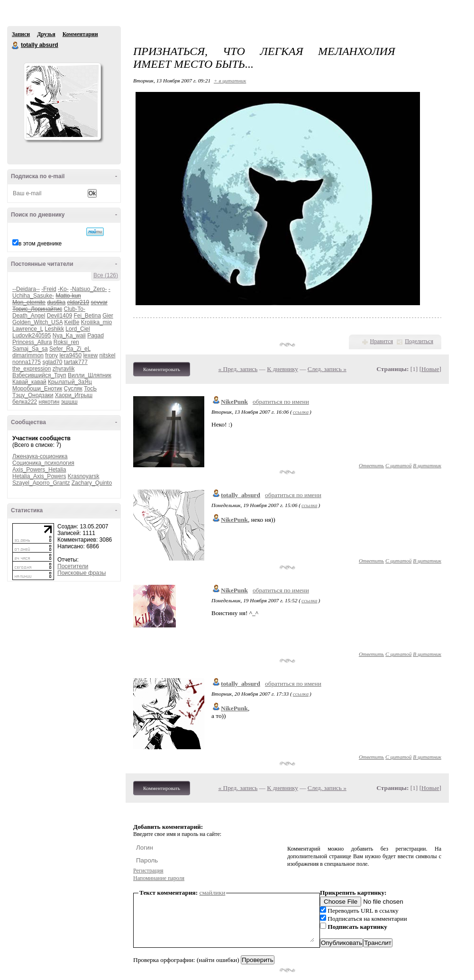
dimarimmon (28, 355)
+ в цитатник (230, 81)
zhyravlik (64, 369)
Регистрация (148, 871)
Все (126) (106, 275)
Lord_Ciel (77, 329)
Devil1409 (59, 316)
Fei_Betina (87, 316)
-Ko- (63, 289)
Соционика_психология (43, 463)
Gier (108, 316)
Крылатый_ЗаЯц (70, 382)
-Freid (49, 289)
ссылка (301, 412)
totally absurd (16, 45)
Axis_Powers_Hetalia (39, 470)
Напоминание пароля (159, 878)
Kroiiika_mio (96, 322)
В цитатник (427, 465)
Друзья (46, 34)
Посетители (73, 566)
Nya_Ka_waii (69, 336)
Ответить (371, 465)
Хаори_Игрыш (74, 395)
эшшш (69, 402)
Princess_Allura (32, 342)
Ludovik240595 (32, 336)
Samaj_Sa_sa (30, 349)
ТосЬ (90, 389)
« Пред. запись (238, 369)
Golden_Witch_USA (37, 322)
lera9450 (70, 355)
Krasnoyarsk (84, 476)
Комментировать (162, 369)
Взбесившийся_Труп (39, 375)
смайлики (213, 893)
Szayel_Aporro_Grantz (41, 483)
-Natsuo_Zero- (88, 289)
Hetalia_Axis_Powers (39, 476)
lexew (90, 355)
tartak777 (76, 362)
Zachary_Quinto (92, 483)
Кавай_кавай (29, 382)
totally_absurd (241, 495)
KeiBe (72, 322)
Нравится (382, 341)
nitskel (107, 355)
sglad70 (52, 362)
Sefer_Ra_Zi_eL (70, 349)
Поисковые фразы (82, 573)
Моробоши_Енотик (37, 389)
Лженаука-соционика (40, 456)
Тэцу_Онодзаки (33, 395)
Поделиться (419, 341)
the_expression (32, 369)
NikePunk (234, 402)
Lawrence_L (28, 329)
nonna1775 (27, 362)
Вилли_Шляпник (90, 375)
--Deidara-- (26, 289)
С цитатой (398, 465)
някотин (49, 402)
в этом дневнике (40, 244)
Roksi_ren (66, 342)
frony (51, 355)
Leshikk (54, 329)
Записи (21, 34)
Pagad (96, 336)
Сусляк (73, 389)
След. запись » (327, 369)
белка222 (25, 402)
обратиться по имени (281, 402)
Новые (430, 369)
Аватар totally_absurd (62, 101)
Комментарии (80, 34)
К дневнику (283, 369)
